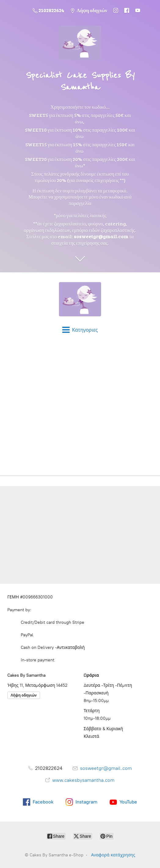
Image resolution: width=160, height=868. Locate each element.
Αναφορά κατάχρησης (113, 855)
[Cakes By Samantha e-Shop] (80, 299)
